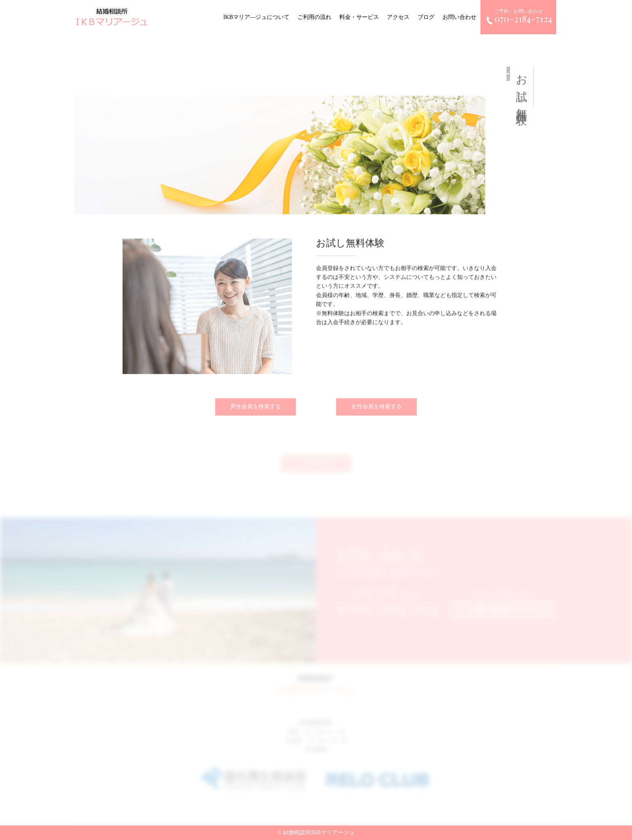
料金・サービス (361, 17)
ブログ (428, 17)
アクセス (400, 17)
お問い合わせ (461, 17)
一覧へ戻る (316, 469)
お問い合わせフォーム (503, 612)
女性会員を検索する (376, 410)
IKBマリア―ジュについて (258, 17)
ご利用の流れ (316, 17)
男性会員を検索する (256, 410)
